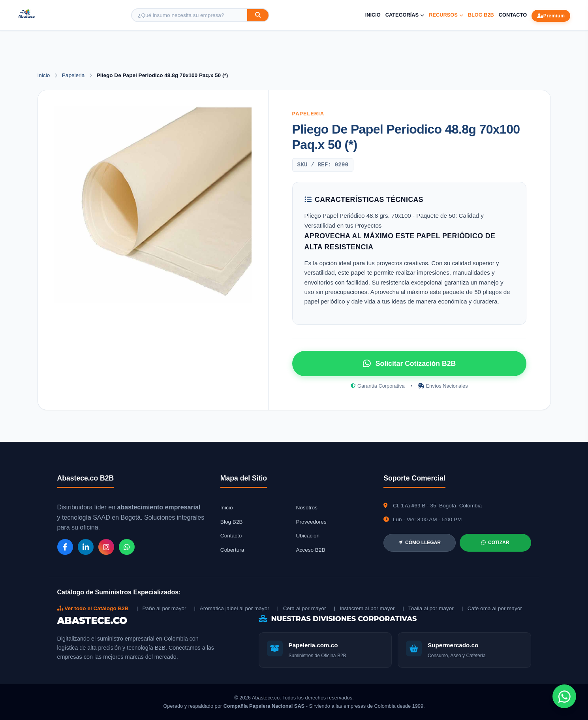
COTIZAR (495, 543)
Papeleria (74, 75)
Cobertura (232, 550)
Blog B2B (481, 15)
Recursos (446, 15)
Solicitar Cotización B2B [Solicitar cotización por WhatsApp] (409, 364)
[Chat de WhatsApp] (564, 696)
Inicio (373, 15)
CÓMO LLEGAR (420, 543)
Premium (551, 16)
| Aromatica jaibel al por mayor (232, 608)
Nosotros (306, 508)
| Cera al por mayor (302, 608)
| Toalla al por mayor (428, 608)
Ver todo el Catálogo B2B (93, 608)
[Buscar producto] (190, 15)
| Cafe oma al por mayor (492, 608)
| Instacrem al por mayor (364, 608)
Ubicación (308, 536)
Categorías (405, 15)
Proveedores (311, 522)
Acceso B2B (310, 550)
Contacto (513, 15)
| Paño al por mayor (162, 608)
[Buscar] (258, 15)
